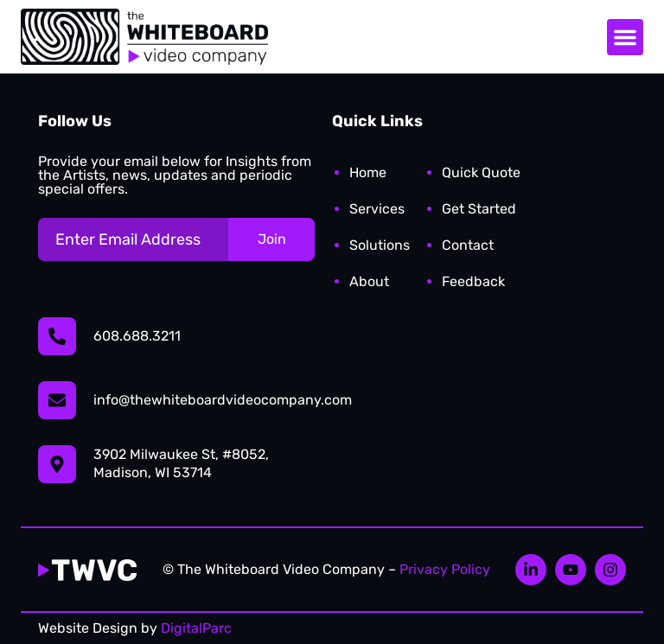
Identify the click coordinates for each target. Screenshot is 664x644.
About (369, 281)
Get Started (479, 209)
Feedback (473, 281)
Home (368, 172)
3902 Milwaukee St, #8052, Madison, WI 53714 (181, 463)
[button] (625, 37)
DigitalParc (196, 628)
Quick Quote (481, 172)
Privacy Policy (445, 569)
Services (377, 209)
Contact (468, 245)
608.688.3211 (137, 336)
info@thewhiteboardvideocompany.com (223, 400)
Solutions (380, 245)
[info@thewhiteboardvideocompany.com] (57, 400)
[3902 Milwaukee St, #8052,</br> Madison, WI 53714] (57, 464)
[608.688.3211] (57, 336)
